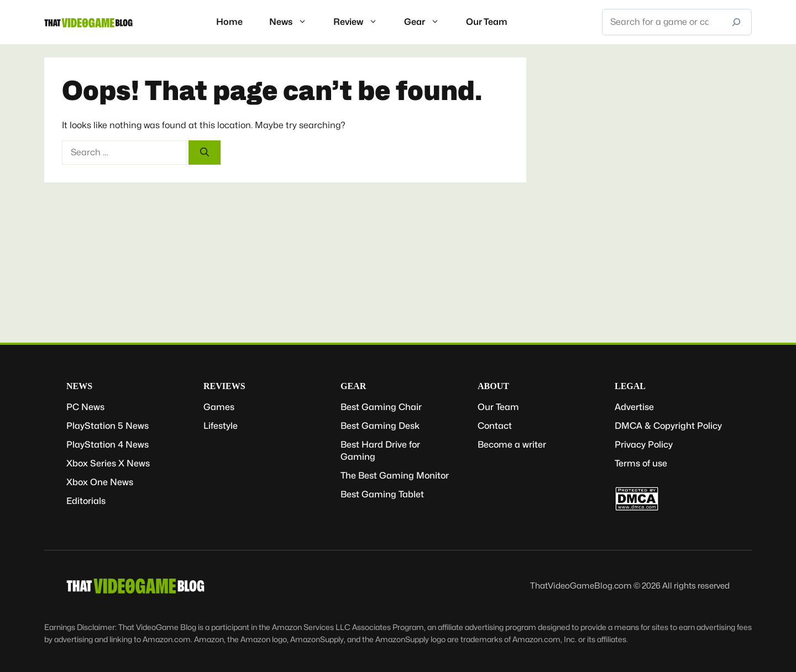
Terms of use (641, 463)
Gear (428, 22)
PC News (85, 407)
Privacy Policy (644, 445)
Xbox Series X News (108, 463)
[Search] (736, 22)
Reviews (224, 386)
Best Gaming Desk (380, 426)
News (295, 22)
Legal (630, 386)
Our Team (487, 22)
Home (229, 22)
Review (362, 22)
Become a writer (512, 445)
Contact (495, 426)
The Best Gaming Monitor (395, 476)
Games (219, 407)
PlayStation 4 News (108, 445)
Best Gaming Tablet (382, 494)
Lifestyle (221, 426)
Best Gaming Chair (381, 407)
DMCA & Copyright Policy (668, 426)
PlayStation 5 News (108, 426)
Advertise (634, 407)
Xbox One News (100, 482)
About (493, 386)
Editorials (86, 501)
